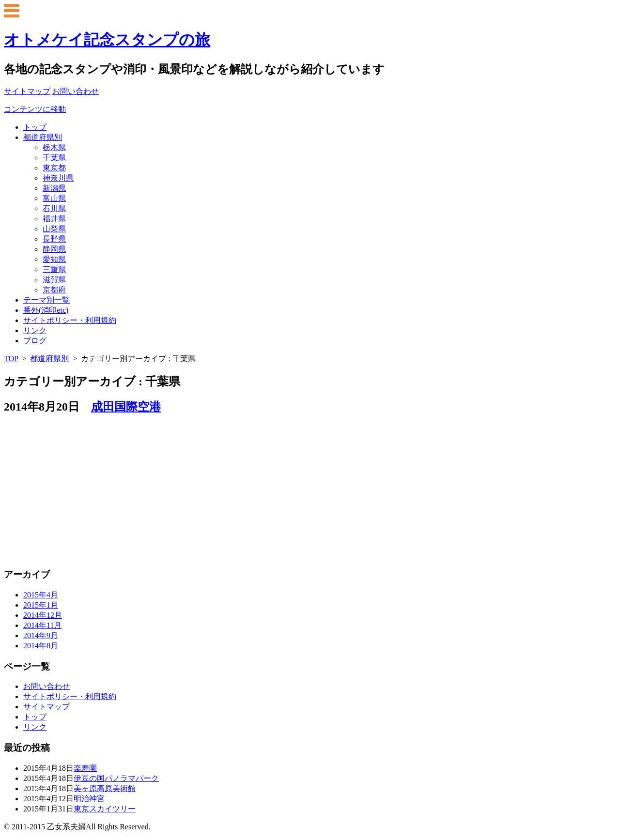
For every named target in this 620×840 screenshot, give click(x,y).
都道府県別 (43, 137)
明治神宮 (89, 799)
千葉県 (54, 158)
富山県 (54, 198)
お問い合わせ (46, 686)
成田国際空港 (126, 407)
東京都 (54, 168)
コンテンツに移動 (35, 109)
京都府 (54, 290)
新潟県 (54, 188)
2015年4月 (41, 595)
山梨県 (54, 229)
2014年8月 (41, 646)
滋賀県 (54, 280)
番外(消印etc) (46, 310)
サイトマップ (46, 707)
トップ (35, 127)
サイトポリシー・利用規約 (70, 320)
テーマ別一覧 (46, 300)
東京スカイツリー (105, 809)
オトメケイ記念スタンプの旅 (107, 40)
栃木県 (54, 147)
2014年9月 (41, 635)
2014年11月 (42, 625)
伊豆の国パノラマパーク (116, 778)
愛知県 (54, 259)
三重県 (54, 269)
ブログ (35, 341)
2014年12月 (43, 615)
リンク (35, 330)
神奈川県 (58, 178)
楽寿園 (85, 768)
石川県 (54, 208)
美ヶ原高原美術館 (105, 788)
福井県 (54, 219)
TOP (11, 359)
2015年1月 (41, 605)
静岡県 (54, 249)
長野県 (54, 239)
